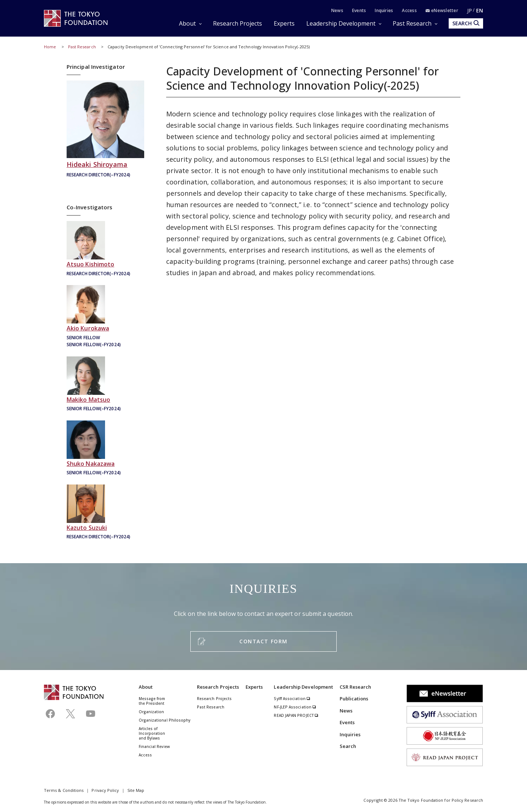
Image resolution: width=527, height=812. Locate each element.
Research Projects (238, 23)
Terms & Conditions (64, 790)
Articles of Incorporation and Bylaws (152, 733)
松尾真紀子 (105, 385)
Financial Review (154, 746)
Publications (354, 699)
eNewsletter (442, 10)
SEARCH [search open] (466, 23)
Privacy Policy (105, 790)
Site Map (136, 790)
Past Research (412, 23)
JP (469, 10)
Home (50, 47)
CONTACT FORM (263, 641)
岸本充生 (105, 249)
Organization (152, 712)
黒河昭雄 (105, 317)
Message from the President (152, 701)
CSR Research (356, 687)
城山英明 (105, 130)
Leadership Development (341, 23)
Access (409, 10)
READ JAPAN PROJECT (296, 715)
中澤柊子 (105, 449)
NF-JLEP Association (295, 707)
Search (348, 746)
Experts (284, 23)
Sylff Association (292, 699)
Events (359, 10)
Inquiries (384, 10)
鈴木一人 (105, 513)
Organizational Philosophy (165, 720)
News (337, 10)
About (187, 23)
